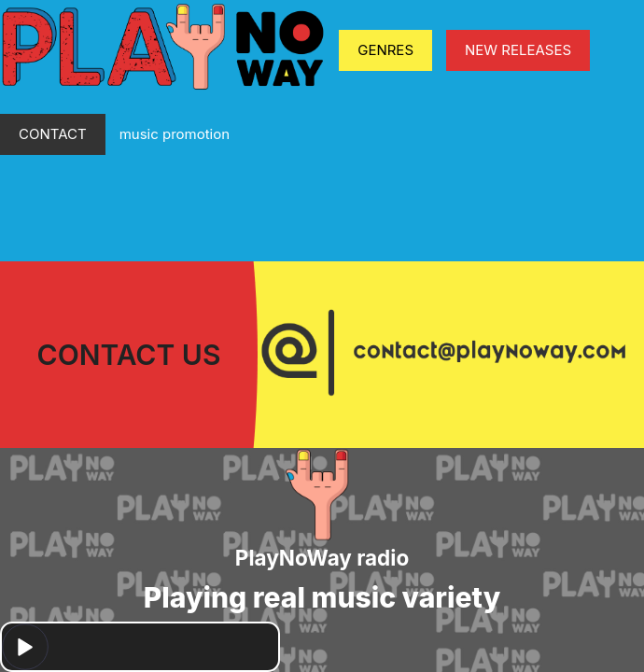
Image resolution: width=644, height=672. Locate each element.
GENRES (385, 50)
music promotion (175, 134)
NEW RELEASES (518, 50)
